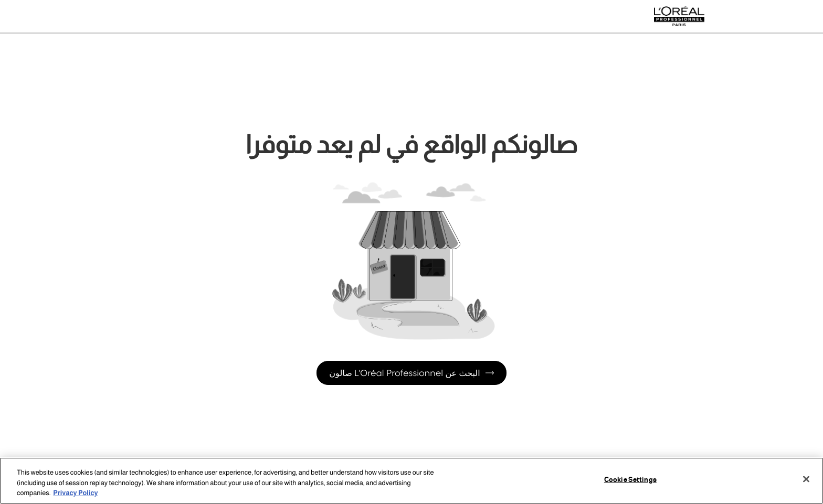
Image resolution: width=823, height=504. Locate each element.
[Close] (806, 479)
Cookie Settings (630, 479)
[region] (411, 481)
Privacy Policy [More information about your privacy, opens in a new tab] (75, 493)
